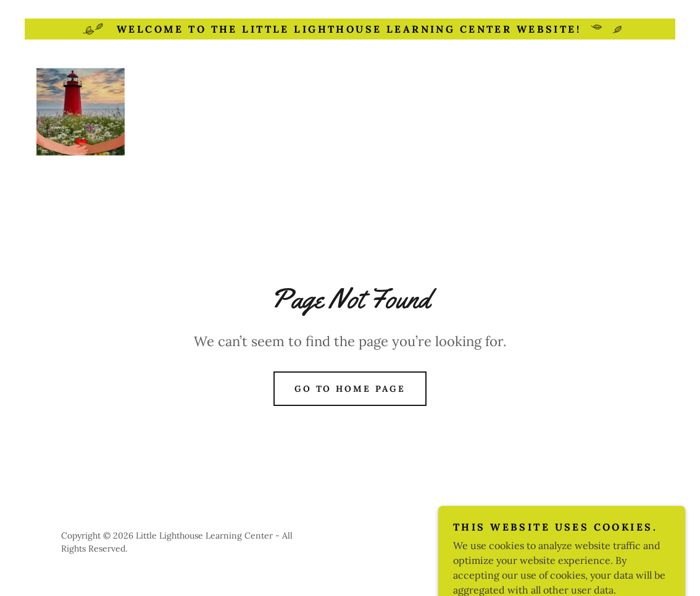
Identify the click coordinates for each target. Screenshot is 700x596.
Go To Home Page (350, 389)
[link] (81, 114)
